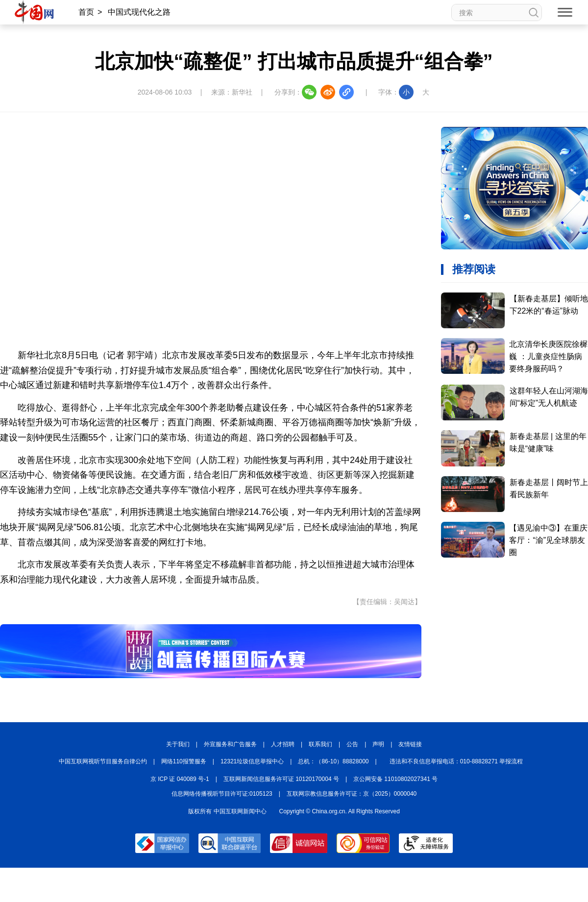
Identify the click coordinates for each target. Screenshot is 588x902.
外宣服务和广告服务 (230, 744)
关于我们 (178, 744)
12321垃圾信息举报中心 (252, 761)
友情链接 (410, 744)
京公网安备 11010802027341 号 (395, 779)
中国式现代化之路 (139, 12)
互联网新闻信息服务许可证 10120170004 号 (281, 779)
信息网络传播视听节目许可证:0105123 (222, 794)
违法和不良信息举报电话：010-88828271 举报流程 (456, 761)
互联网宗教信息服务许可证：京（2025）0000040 (352, 794)
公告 (352, 744)
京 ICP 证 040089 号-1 (180, 779)
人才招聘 (283, 744)
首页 (86, 12)
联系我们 (320, 744)
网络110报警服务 (184, 761)
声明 (378, 744)
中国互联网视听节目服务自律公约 (103, 761)
